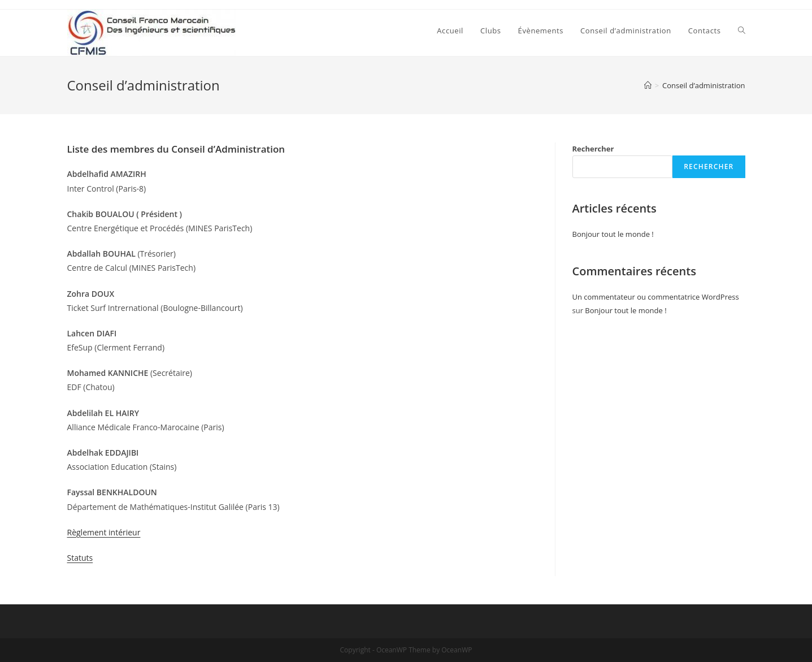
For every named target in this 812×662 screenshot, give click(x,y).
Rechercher (593, 149)
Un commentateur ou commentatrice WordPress (656, 297)
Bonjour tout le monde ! (613, 234)
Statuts (80, 558)
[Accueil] (648, 85)
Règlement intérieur (104, 532)
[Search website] (742, 31)
